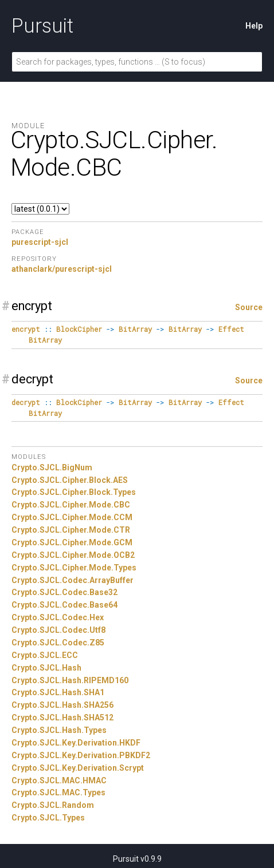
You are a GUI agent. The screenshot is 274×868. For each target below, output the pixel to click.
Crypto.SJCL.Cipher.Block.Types (74, 492)
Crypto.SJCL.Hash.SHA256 (62, 705)
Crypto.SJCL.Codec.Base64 (64, 605)
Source (249, 307)
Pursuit (42, 26)
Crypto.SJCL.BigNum (52, 467)
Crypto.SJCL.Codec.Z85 (58, 643)
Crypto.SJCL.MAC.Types (58, 792)
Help (254, 26)
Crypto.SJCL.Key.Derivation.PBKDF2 (81, 755)
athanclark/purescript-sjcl (62, 269)
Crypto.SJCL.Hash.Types (59, 730)
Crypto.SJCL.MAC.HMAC (59, 780)
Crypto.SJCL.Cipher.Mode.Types (74, 568)
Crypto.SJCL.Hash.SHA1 (58, 692)
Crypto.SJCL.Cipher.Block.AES (70, 480)
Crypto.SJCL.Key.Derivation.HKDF (76, 743)
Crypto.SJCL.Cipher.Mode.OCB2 (73, 555)
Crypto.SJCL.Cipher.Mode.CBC (71, 505)
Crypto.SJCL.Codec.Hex (58, 617)
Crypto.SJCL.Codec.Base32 (64, 592)
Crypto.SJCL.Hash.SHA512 (62, 718)
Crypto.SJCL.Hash (46, 668)
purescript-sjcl (40, 242)
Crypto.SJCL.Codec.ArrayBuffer (73, 580)
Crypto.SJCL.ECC (45, 655)
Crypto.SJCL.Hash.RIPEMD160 (70, 680)
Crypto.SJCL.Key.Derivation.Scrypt (78, 768)
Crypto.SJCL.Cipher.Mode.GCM (72, 542)
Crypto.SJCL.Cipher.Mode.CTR (71, 530)
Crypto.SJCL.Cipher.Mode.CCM (72, 517)
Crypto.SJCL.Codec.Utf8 (58, 630)
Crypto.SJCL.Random (53, 805)
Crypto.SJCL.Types (48, 818)
